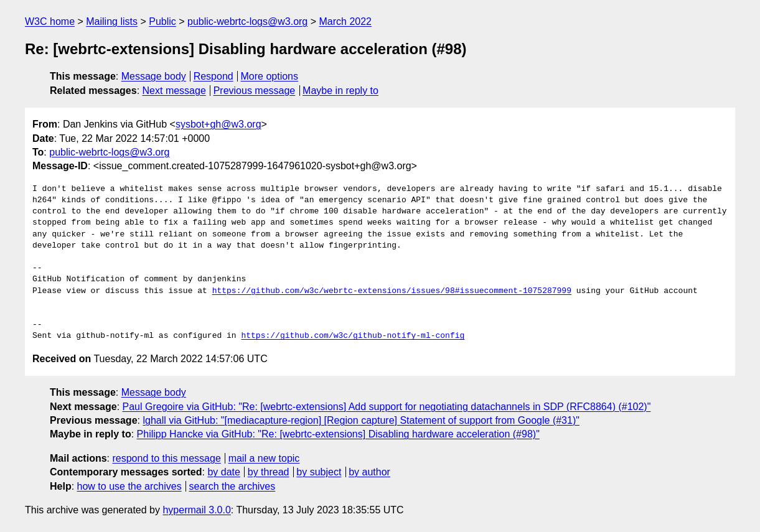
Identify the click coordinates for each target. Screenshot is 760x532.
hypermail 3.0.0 (196, 510)
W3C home (50, 21)
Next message (174, 91)
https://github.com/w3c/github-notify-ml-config (353, 336)
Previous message (255, 91)
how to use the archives (129, 486)
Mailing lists (112, 21)
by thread (269, 472)
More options (270, 76)
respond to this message (166, 458)
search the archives (232, 486)
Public (162, 21)
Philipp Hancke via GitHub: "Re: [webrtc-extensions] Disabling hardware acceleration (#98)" (338, 434)
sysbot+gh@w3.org (218, 124)
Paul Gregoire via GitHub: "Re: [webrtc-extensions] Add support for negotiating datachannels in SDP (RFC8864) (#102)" (387, 407)
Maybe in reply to (340, 91)
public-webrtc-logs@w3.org (247, 21)
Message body (154, 76)
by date (223, 472)
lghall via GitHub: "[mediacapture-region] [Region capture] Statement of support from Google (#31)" (361, 420)
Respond (213, 76)
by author (369, 472)
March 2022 (346, 21)
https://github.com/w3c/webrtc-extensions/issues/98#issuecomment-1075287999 (392, 291)
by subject (319, 472)
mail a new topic (264, 458)
